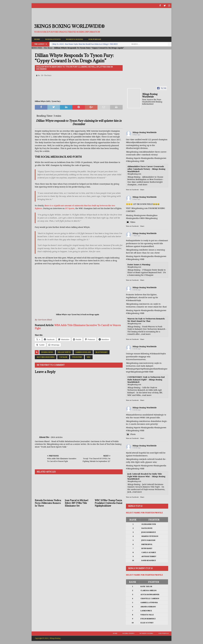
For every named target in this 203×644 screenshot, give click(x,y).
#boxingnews (160, 158)
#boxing (130, 158)
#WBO (143, 418)
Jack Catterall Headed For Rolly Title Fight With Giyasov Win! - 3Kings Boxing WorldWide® (146, 476)
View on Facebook (132, 190)
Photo (131, 434)
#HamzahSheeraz (134, 415)
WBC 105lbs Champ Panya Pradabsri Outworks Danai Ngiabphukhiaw (108, 503)
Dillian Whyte (64, 352)
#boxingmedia (147, 158)
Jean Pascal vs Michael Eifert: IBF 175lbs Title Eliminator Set (77, 503)
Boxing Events (54, 39)
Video (131, 222)
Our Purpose (97, 39)
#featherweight (133, 148)
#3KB (142, 161)
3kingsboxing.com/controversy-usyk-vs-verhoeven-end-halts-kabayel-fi (144, 366)
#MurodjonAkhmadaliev (137, 142)
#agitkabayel (132, 297)
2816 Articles (57, 437)
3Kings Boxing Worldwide (145, 132)
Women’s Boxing (76, 39)
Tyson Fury (77, 357)
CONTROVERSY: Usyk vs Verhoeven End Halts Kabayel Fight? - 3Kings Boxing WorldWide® (146, 380)
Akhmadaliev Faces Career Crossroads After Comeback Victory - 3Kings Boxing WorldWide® (146, 169)
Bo (39, 75)
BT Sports (70, 208)
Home (37, 39)
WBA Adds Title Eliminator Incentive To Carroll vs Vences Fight (78, 327)
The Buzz (48, 48)
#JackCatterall (132, 453)
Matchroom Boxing (46, 357)
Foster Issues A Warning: (139, 264)
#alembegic (159, 415)
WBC (89, 357)
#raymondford (147, 246)
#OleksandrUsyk (133, 300)
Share (142, 190)
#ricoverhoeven (133, 359)
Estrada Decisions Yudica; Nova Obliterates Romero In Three (48, 503)
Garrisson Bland (83, 352)
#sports (137, 158)
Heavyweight (102, 352)
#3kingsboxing (133, 161)
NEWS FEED (37, 48)
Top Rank (63, 357)
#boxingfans (152, 215)
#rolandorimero (140, 456)
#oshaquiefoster (133, 241)
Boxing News (47, 352)
